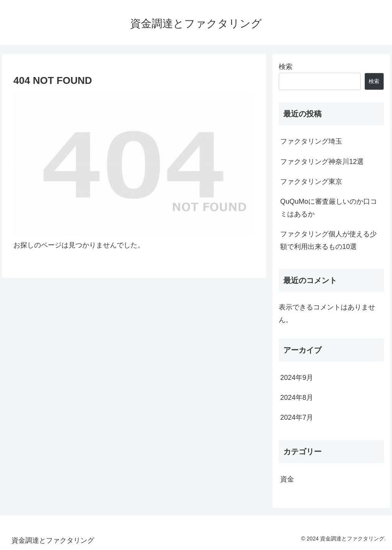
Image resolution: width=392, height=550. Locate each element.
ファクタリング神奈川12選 (322, 162)
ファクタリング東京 (311, 182)
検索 (286, 67)
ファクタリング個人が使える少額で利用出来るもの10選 (328, 240)
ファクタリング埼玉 (311, 141)
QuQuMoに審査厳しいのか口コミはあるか (329, 208)
